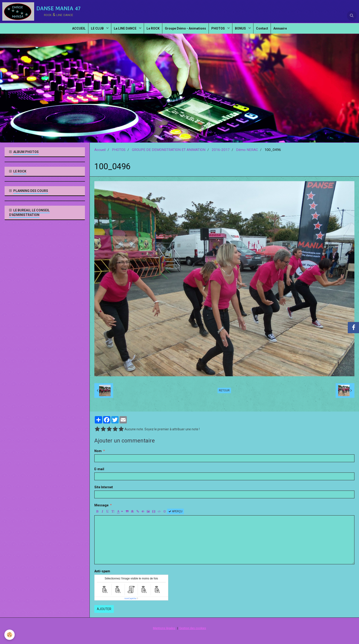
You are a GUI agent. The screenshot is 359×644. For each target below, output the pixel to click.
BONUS (244, 31)
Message (101, 505)
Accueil (100, 150)
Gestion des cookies (193, 628)
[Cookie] (10, 634)
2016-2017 (221, 150)
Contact (268, 31)
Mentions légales (164, 628)
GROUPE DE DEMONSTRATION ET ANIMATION (169, 150)
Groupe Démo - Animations (185, 31)
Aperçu (175, 511)
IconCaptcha (130, 598)
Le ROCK (151, 31)
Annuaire (287, 31)
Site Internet (104, 487)
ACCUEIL (72, 31)
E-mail (99, 469)
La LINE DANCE (122, 31)
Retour (224, 390)
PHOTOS (220, 31)
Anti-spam (102, 571)
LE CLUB (92, 31)
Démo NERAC (247, 150)
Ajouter (104, 609)
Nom (98, 451)
